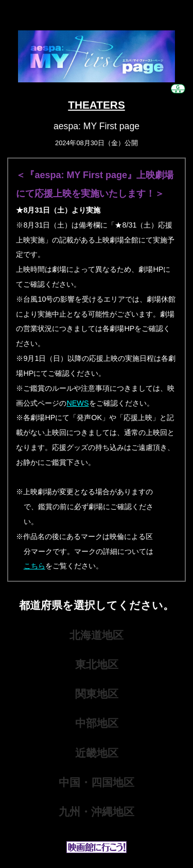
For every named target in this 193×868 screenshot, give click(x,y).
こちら (34, 566)
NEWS (77, 403)
